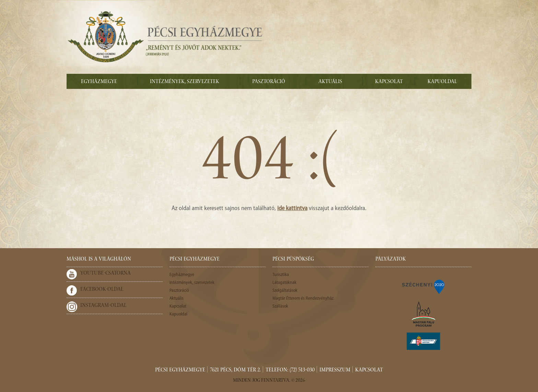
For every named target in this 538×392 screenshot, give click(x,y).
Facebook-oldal (102, 290)
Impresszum (335, 370)
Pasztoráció (269, 82)
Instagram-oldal (103, 306)
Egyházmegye (99, 82)
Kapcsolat (389, 82)
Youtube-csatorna (106, 274)
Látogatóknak (284, 283)
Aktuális (330, 82)
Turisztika (281, 275)
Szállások (280, 306)
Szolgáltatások (285, 291)
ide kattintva (292, 209)
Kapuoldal (442, 82)
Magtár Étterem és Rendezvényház (303, 298)
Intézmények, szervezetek (185, 82)
